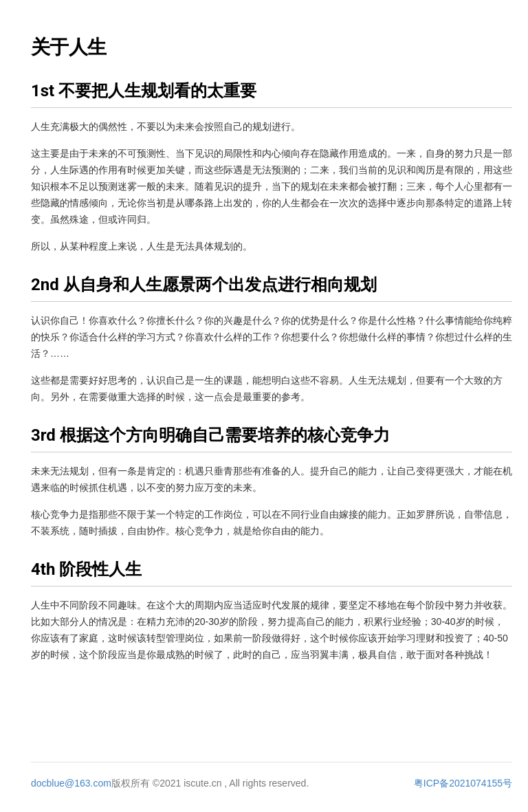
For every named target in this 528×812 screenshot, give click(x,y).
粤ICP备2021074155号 (463, 783)
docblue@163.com (71, 783)
